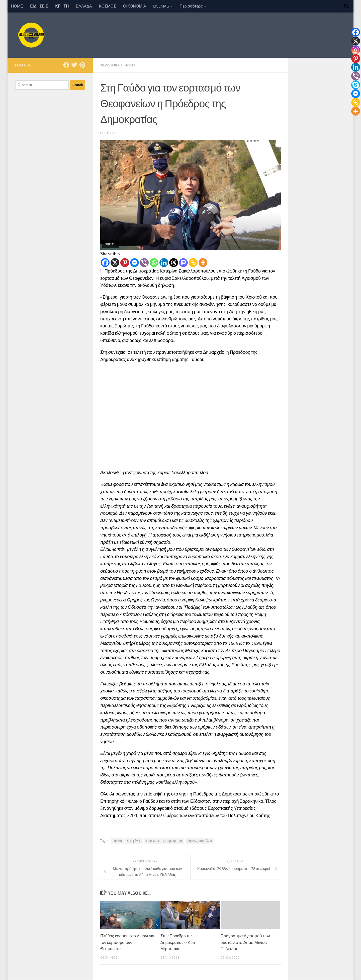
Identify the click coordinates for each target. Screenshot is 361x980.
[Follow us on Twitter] (74, 65)
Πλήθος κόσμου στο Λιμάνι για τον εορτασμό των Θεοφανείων (125, 942)
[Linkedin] (164, 263)
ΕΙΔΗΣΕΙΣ (39, 6)
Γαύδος (117, 841)
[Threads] (174, 263)
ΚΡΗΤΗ (62, 6)
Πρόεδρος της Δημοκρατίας (164, 841)
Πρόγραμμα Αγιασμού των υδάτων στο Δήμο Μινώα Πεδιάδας (245, 942)
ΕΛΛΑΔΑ (84, 6)
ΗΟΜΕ (17, 6)
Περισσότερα (191, 6)
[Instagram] (356, 50)
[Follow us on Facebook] (66, 65)
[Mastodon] (183, 263)
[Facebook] (105, 263)
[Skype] (356, 85)
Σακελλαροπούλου (200, 841)
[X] (115, 263)
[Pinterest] (125, 263)
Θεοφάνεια (134, 841)
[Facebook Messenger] (134, 263)
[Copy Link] (193, 263)
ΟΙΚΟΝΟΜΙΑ (135, 6)
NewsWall (111, 65)
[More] (203, 263)
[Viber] (144, 263)
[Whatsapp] (154, 263)
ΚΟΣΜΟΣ (108, 6)
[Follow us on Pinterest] (82, 65)
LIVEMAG (161, 6)
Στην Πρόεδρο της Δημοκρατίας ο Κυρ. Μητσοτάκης (179, 942)
